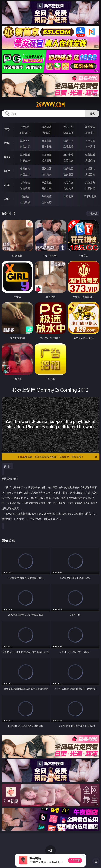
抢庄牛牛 (90, 132)
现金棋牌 (68, 132)
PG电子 (25, 127)
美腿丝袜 (25, 174)
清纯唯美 (47, 174)
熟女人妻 (25, 146)
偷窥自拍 (25, 168)
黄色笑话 (68, 188)
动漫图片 (90, 168)
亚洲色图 (47, 168)
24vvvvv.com (50, 105)
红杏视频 (25, 202)
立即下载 (75, 860)
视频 (7, 143)
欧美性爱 (90, 154)
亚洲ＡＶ (25, 141)
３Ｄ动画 (90, 141)
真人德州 (47, 127)
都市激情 (25, 182)
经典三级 (47, 160)
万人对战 (68, 127)
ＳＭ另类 (90, 146)
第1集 (7, 466)
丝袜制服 (47, 146)
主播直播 (68, 146)
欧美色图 (68, 168)
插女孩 (25, 196)
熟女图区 (68, 174)
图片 (7, 171)
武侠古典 (90, 182)
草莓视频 (68, 196)
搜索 (92, 114)
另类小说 (47, 188)
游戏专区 (90, 127)
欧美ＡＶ (68, 141)
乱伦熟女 (68, 160)
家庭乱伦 (47, 182)
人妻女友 (68, 182)
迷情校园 (25, 188)
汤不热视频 (90, 196)
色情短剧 (47, 202)
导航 (7, 199)
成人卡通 (68, 154)
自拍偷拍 (47, 141)
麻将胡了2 (25, 132)
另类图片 (90, 174)
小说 (7, 185)
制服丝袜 (25, 160)
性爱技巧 (90, 188)
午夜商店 (47, 196)
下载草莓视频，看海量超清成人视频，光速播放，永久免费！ (58, 457)
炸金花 (47, 132)
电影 (7, 157)
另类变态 (90, 160)
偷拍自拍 (47, 154)
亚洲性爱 (25, 154)
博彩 (7, 129)
